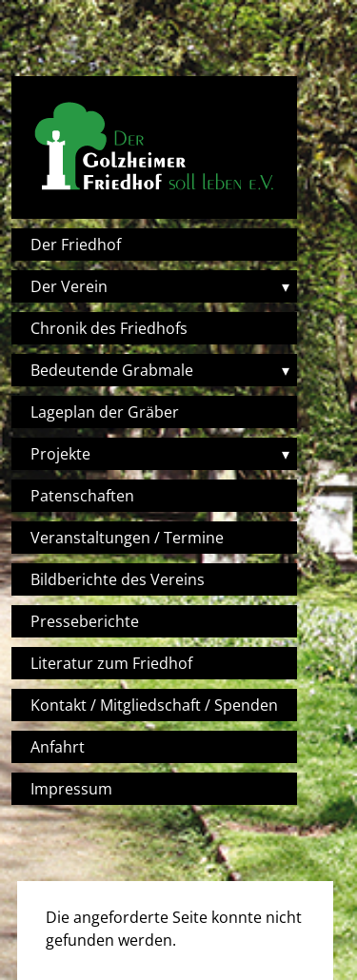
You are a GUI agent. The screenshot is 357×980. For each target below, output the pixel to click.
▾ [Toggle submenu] (286, 286)
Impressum (71, 789)
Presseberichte (85, 621)
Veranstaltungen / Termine (127, 538)
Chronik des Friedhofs (109, 328)
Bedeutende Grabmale (112, 370)
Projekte (60, 454)
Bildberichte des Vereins (118, 579)
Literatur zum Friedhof (111, 663)
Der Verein (69, 286)
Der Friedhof (76, 245)
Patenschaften (82, 496)
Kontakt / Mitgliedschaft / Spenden (154, 705)
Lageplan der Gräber (105, 412)
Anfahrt (58, 747)
